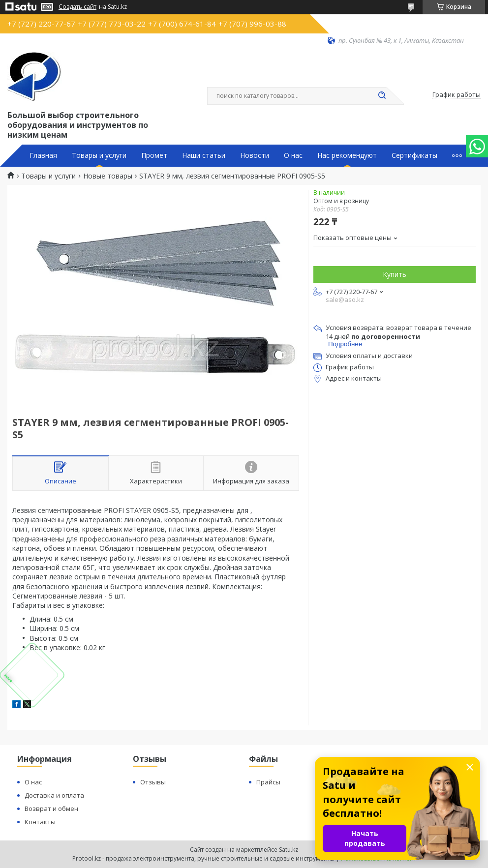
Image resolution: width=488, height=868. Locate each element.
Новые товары (108, 176)
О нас (293, 155)
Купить (395, 274)
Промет (154, 155)
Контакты (40, 822)
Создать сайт (77, 7)
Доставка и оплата (54, 795)
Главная (43, 155)
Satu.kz (289, 850)
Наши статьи (204, 155)
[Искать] (382, 96)
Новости (255, 155)
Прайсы (268, 782)
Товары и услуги (99, 155)
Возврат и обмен (51, 808)
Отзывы (153, 782)
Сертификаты (414, 155)
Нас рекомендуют (347, 155)
